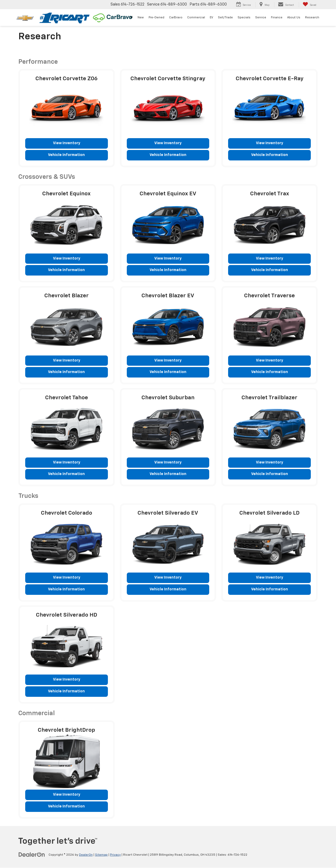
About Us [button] (294, 17)
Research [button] (312, 17)
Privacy (115, 855)
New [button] (141, 17)
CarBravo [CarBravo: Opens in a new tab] (176, 17)
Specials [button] (244, 17)
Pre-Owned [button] (156, 17)
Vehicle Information (66, 155)
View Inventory (66, 143)
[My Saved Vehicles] (309, 5)
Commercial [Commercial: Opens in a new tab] (196, 17)
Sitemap (101, 855)
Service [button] (261, 17)
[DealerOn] (32, 855)
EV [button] (211, 17)
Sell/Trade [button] (225, 17)
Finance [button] (277, 17)
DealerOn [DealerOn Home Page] (86, 855)
